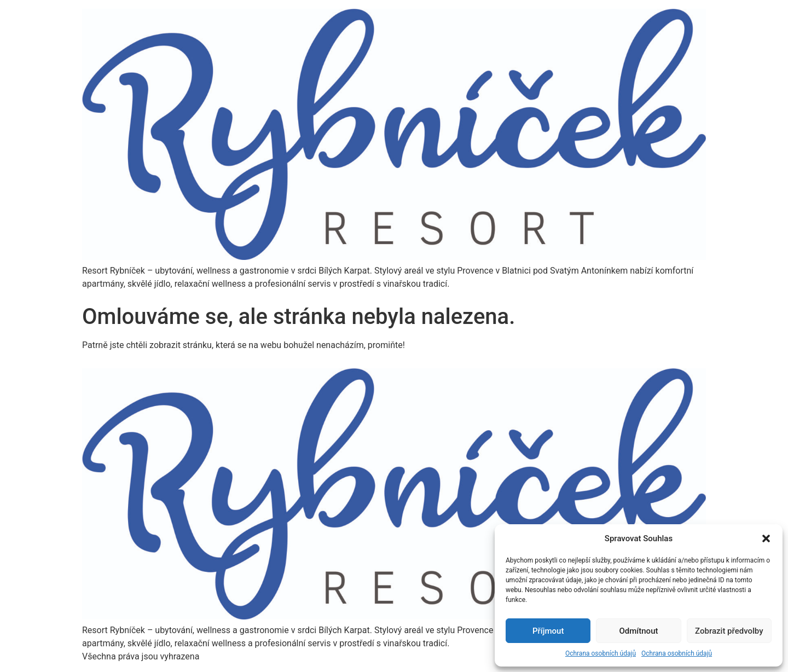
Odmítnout (639, 631)
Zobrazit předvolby (729, 631)
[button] (766, 538)
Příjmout (548, 631)
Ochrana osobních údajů (601, 653)
